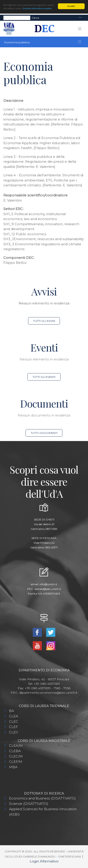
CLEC (14, 721)
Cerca (35, 18)
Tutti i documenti (44, 433)
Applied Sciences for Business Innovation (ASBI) (43, 812)
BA (12, 711)
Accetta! (71, 6)
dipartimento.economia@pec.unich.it (48, 693)
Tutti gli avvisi (44, 321)
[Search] (17, 18)
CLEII (13, 732)
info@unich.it (48, 584)
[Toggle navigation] (80, 18)
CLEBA (15, 751)
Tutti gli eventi (44, 377)
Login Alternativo (44, 861)
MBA (13, 767)
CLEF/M (16, 762)
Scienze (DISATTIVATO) (29, 804)
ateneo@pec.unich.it (48, 589)
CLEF (13, 727)
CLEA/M (16, 746)
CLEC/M (16, 756)
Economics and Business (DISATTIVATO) (42, 798)
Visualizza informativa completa (37, 8)
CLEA (14, 716)
